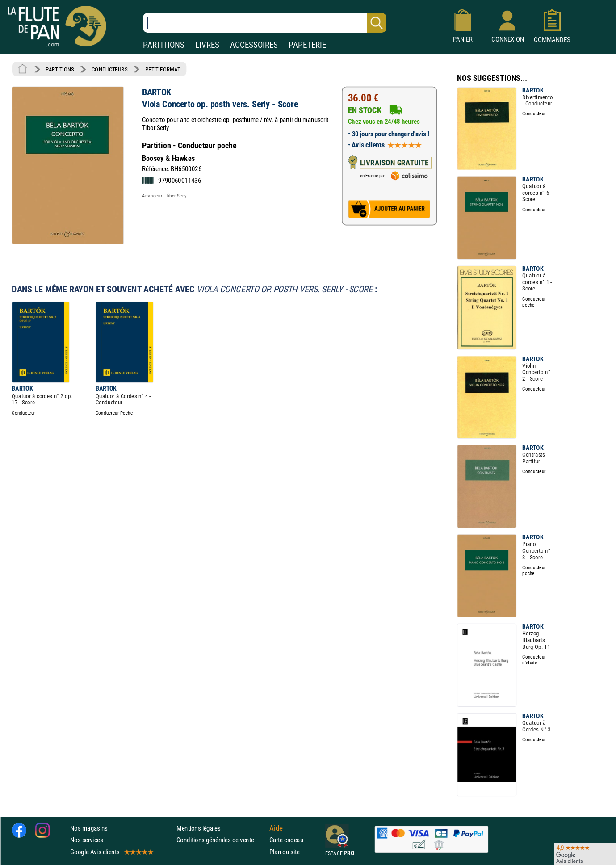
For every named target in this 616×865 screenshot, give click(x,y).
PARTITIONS (164, 45)
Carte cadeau (286, 840)
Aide (276, 828)
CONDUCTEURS (109, 69)
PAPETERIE (307, 45)
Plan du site (285, 852)
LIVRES (207, 45)
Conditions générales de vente (221, 840)
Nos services (86, 840)
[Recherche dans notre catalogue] (265, 23)
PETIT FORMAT (163, 69)
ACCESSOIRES (254, 45)
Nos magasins (89, 829)
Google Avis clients (111, 852)
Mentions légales (198, 829)
